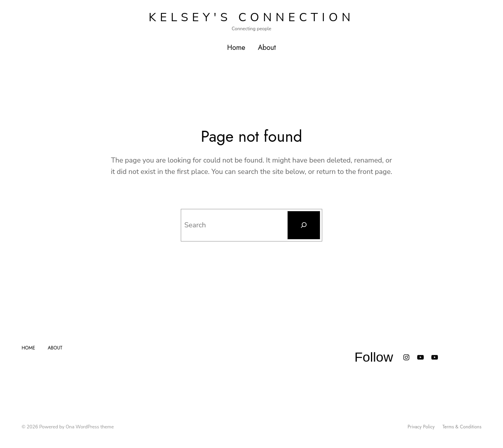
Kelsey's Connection (251, 17)
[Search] (304, 225)
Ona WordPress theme (90, 427)
